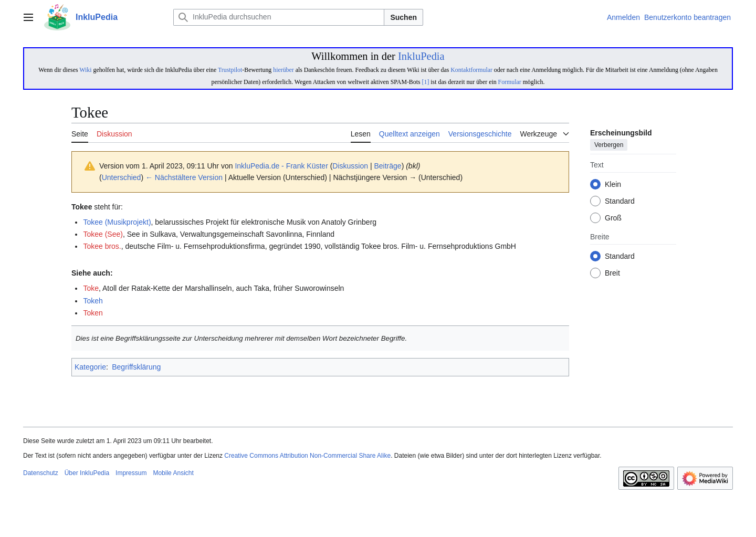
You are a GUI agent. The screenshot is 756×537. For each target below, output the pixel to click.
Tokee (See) (103, 234)
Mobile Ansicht (173, 473)
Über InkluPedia (87, 473)
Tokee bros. (102, 246)
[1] (426, 82)
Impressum (131, 473)
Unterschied (122, 177)
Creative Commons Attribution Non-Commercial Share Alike (307, 456)
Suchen (403, 17)
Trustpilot (230, 70)
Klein (613, 185)
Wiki (85, 70)
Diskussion (350, 166)
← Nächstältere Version (184, 177)
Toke (91, 288)
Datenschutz (41, 473)
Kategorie (90, 367)
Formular (510, 82)
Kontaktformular (471, 70)
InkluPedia (421, 56)
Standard (620, 202)
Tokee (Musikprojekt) (117, 222)
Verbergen (609, 145)
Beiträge (387, 166)
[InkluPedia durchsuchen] (279, 17)
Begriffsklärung (136, 367)
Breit (612, 273)
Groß (613, 218)
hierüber (283, 70)
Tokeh (93, 301)
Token (93, 313)
